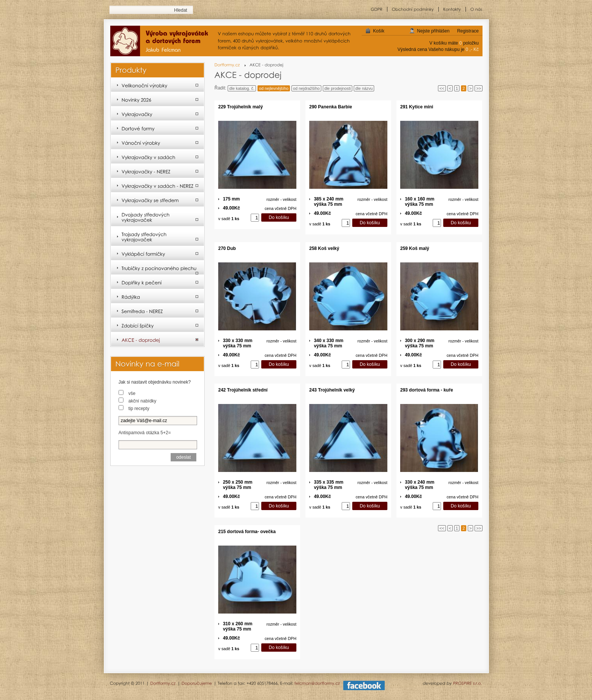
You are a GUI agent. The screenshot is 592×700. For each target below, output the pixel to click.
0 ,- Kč (472, 49)
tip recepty (139, 409)
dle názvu (364, 88)
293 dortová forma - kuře (427, 390)
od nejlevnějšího (274, 88)
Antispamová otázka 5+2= (145, 433)
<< (442, 88)
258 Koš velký (324, 248)
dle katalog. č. (242, 88)
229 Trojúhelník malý (240, 107)
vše (132, 393)
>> (479, 88)
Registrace (468, 31)
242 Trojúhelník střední (243, 390)
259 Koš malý (415, 248)
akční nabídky (142, 401)
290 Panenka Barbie (331, 107)
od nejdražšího (306, 88)
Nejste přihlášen (433, 31)
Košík (379, 31)
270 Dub (227, 248)
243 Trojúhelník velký (332, 390)
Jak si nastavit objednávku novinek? (155, 382)
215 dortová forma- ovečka (247, 532)
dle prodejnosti (338, 88)
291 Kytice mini (417, 107)
